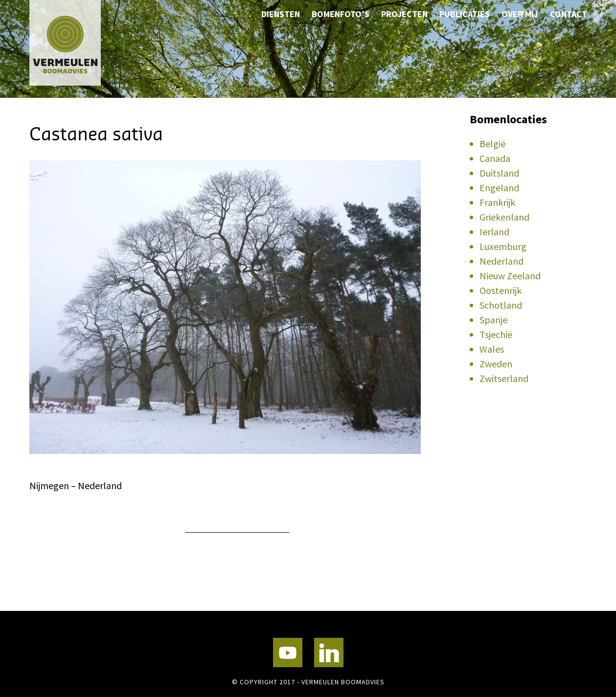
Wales (492, 349)
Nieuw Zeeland (510, 276)
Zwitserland (504, 378)
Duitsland (499, 173)
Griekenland (504, 217)
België (492, 144)
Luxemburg (503, 246)
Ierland (494, 232)
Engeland (499, 188)
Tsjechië (496, 334)
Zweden (496, 364)
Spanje (493, 320)
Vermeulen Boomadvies (78, 43)
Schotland (501, 305)
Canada (495, 158)
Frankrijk (497, 202)
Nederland (502, 261)
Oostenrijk (501, 290)
